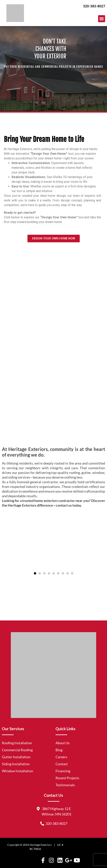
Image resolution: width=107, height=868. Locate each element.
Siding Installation (16, 764)
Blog (59, 750)
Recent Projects (67, 778)
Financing (63, 771)
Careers (61, 757)
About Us (63, 743)
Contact (62, 764)
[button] (102, 19)
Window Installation (18, 771)
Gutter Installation (16, 757)
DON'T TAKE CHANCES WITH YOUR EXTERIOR (50, 49)
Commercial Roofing (17, 750)
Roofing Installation (17, 743)
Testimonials (65, 785)
